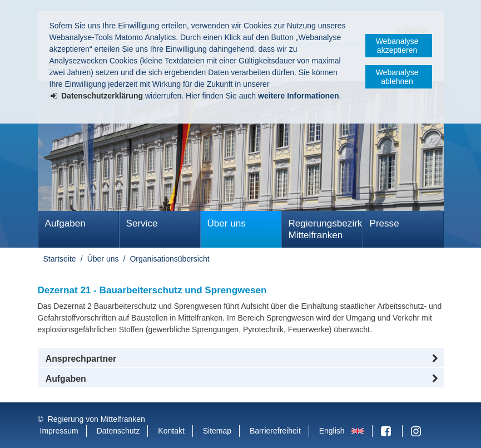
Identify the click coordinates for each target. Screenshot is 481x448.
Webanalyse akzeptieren (397, 46)
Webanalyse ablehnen (397, 77)
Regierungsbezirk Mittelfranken (326, 229)
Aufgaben (65, 223)
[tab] (241, 379)
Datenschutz (118, 431)
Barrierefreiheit (275, 431)
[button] (241, 359)
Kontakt (171, 431)
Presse (385, 223)
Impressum (59, 431)
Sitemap (217, 431)
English (332, 431)
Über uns (227, 223)
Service (142, 223)
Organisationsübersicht (169, 259)
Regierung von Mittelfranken (96, 419)
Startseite (60, 259)
